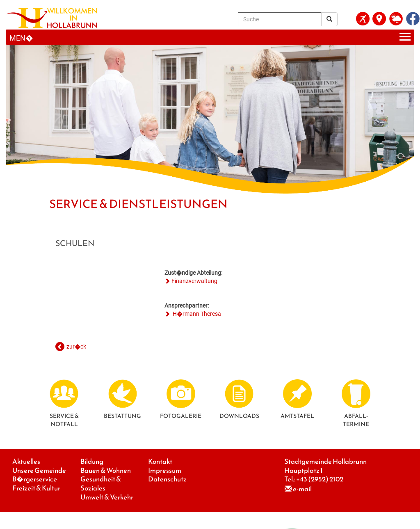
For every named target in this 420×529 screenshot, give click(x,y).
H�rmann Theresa (196, 314)
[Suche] (280, 19)
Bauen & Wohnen (106, 471)
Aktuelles (26, 462)
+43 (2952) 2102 (320, 479)
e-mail (302, 489)
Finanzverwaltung (194, 281)
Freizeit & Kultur (36, 488)
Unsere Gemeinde (39, 471)
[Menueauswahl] (210, 37)
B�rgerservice (35, 479)
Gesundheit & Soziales (101, 484)
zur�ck (76, 347)
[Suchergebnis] (329, 19)
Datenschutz (167, 479)
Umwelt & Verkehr (107, 497)
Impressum (165, 471)
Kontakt (160, 462)
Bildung (92, 462)
